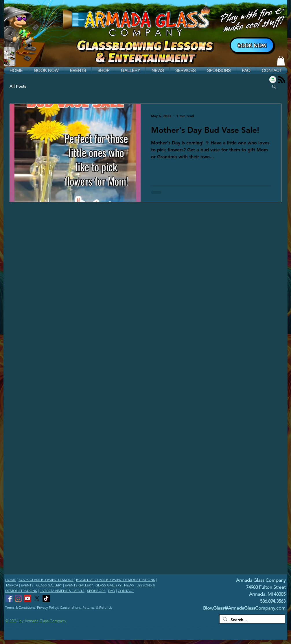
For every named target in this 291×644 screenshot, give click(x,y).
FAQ (112, 591)
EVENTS (27, 585)
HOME (11, 580)
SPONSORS (96, 591)
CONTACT (126, 591)
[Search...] (252, 620)
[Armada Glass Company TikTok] (46, 598)
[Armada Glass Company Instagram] (18, 598)
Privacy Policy (48, 607)
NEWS (129, 585)
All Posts (18, 86)
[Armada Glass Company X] (37, 598)
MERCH (12, 585)
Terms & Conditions (20, 607)
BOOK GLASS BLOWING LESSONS (46, 580)
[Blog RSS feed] (282, 80)
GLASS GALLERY (49, 585)
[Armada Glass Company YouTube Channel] (28, 598)
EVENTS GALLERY (79, 585)
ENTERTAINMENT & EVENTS (62, 591)
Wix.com (112, 621)
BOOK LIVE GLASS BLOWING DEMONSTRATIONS (116, 580)
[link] (281, 61)
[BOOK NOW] (252, 45)
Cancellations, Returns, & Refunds (86, 607)
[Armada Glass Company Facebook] (9, 598)
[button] (46, 71)
